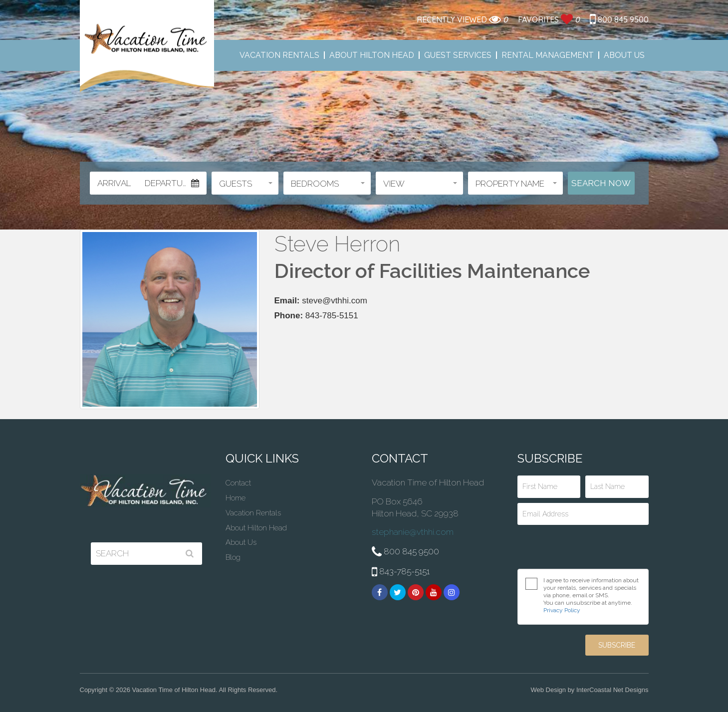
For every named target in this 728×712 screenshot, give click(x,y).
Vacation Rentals (279, 55)
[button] (245, 183)
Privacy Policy (562, 610)
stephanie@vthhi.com (413, 532)
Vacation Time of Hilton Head (147, 46)
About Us (624, 55)
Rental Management (548, 55)
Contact (238, 483)
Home (236, 498)
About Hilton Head (372, 55)
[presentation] (583, 547)
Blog (233, 557)
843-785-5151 (401, 572)
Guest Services (458, 55)
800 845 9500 (619, 19)
